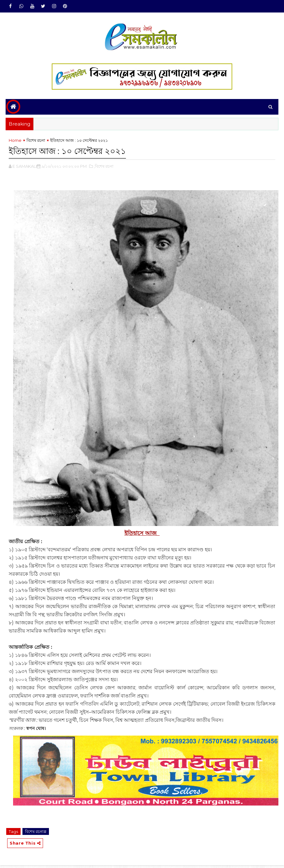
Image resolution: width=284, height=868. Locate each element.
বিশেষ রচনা (36, 143)
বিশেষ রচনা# (36, 833)
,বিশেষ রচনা (104, 167)
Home (15, 143)
